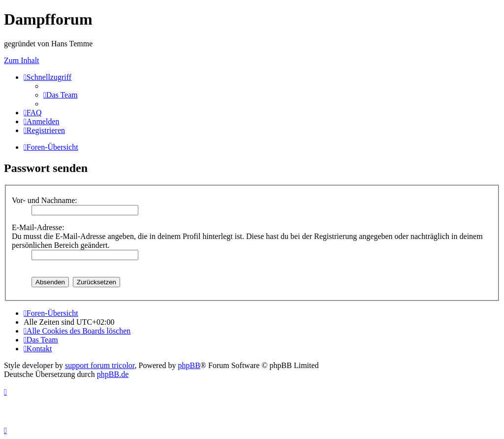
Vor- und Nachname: (45, 200)
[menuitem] (61, 95)
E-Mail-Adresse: (38, 227)
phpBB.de (113, 374)
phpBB (189, 365)
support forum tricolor (100, 365)
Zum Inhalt (22, 60)
